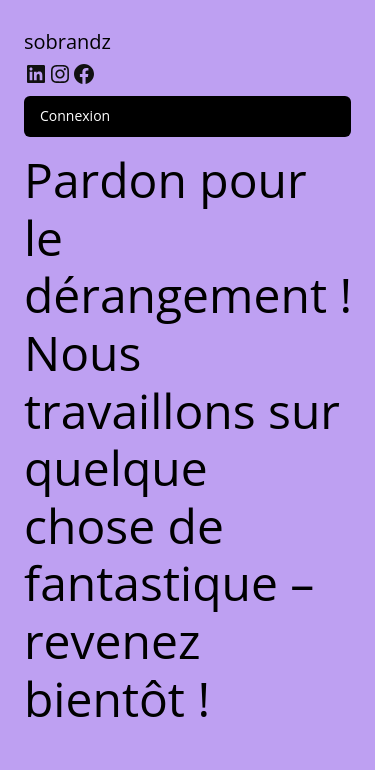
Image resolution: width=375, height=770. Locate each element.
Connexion (75, 115)
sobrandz (67, 41)
